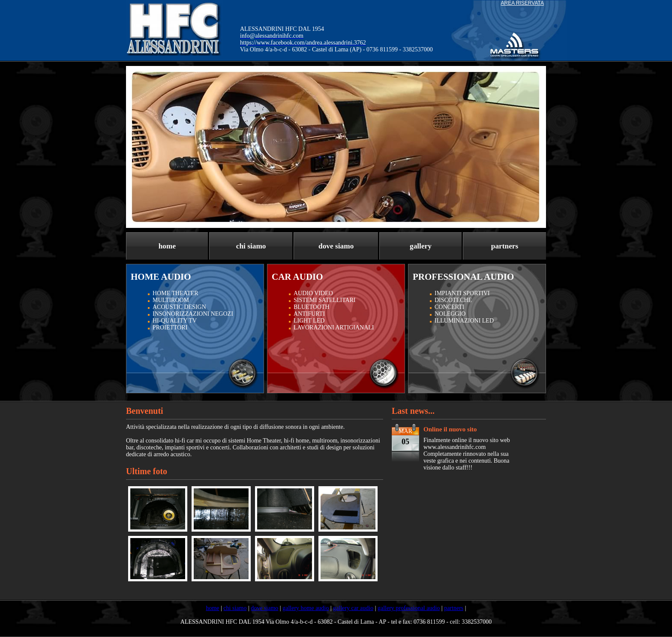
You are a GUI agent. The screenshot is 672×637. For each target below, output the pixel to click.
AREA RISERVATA (522, 3)
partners (505, 246)
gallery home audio (306, 608)
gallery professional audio (409, 608)
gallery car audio (353, 608)
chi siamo (251, 246)
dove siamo (336, 246)
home (167, 246)
